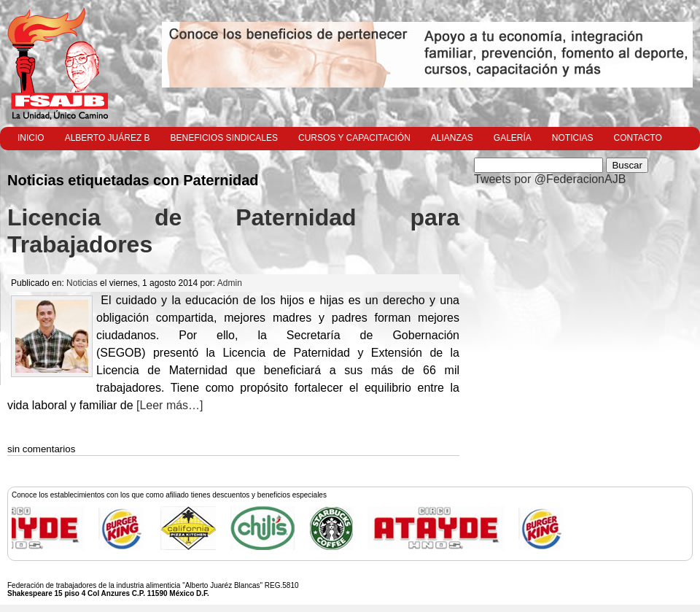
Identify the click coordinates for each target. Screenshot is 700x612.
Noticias (573, 138)
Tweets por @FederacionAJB (550, 179)
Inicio (31, 138)
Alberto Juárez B (108, 138)
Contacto (638, 138)
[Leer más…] (168, 405)
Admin (230, 283)
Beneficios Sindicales (224, 138)
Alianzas (452, 138)
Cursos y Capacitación (354, 138)
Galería (513, 138)
